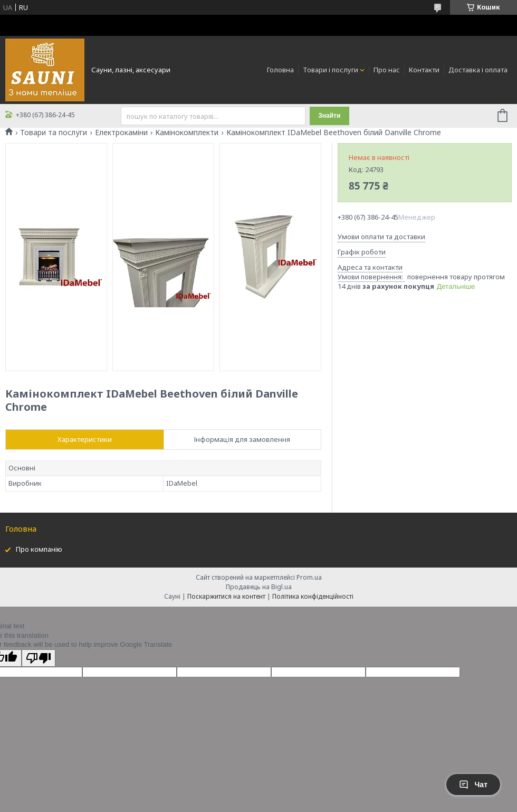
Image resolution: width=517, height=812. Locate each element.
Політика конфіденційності (313, 596)
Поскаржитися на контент (226, 596)
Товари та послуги (54, 133)
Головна (280, 70)
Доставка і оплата (478, 70)
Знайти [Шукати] (329, 116)
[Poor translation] (39, 658)
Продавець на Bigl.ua (259, 587)
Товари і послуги (331, 70)
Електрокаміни (121, 133)
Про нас (387, 70)
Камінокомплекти (187, 133)
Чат (473, 785)
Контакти (424, 70)
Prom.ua (309, 577)
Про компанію (39, 549)
